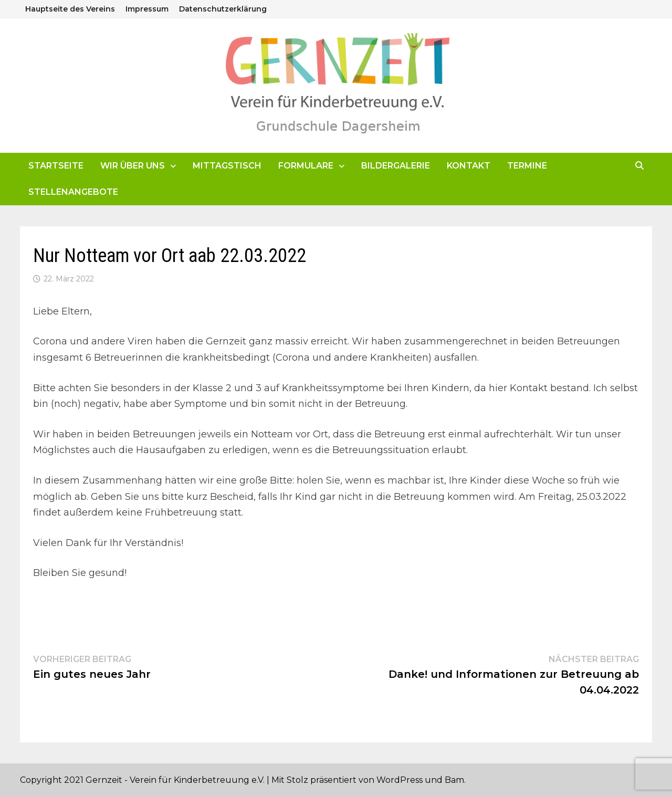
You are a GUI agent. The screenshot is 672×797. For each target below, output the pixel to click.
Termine (527, 166)
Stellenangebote (73, 192)
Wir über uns (133, 166)
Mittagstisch (227, 166)
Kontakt (469, 166)
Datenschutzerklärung (223, 9)
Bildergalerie (396, 166)
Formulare (306, 166)
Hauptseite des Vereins (70, 9)
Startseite (56, 166)
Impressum (147, 9)
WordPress (400, 780)
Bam (454, 780)
